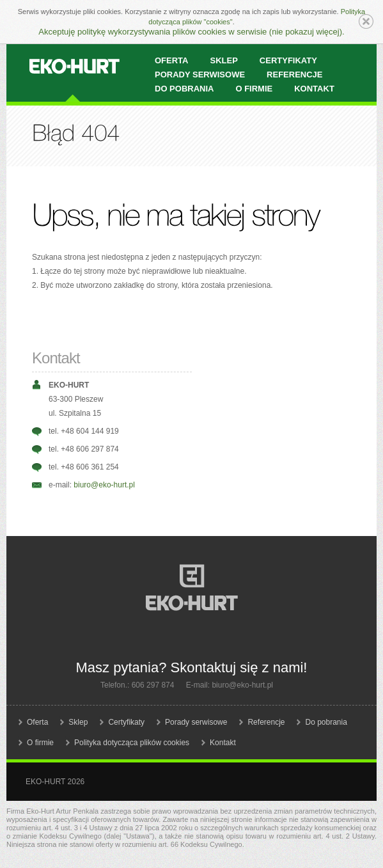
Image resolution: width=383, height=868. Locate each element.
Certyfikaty (126, 722)
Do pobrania (184, 89)
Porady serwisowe (196, 722)
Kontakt (314, 89)
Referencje (266, 722)
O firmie (254, 89)
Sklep (78, 722)
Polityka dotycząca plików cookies (132, 743)
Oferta (37, 722)
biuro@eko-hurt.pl (104, 485)
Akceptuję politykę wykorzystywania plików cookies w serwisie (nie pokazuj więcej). (191, 32)
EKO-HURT (74, 67)
